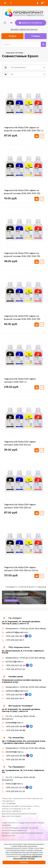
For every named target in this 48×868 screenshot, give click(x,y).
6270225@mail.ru (13, 662)
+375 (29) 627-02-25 (15, 665)
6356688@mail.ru (13, 723)
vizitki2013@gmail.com (15, 632)
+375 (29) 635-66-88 (16, 726)
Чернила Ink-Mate (14, 53)
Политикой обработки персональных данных (27, 857)
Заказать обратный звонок (24, 29)
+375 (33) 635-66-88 (14, 730)
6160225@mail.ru (12, 784)
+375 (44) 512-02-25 (15, 787)
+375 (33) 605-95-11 (13, 640)
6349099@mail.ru (13, 752)
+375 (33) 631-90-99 (13, 759)
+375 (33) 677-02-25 (13, 669)
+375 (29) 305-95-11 (15, 636)
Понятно (24, 862)
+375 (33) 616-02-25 (13, 791)
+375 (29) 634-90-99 (16, 756)
